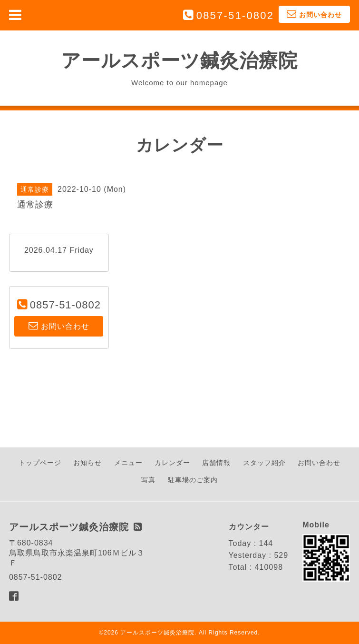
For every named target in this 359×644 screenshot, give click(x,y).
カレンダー (172, 463)
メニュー (128, 463)
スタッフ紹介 (264, 463)
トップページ (40, 463)
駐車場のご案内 (193, 480)
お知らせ (87, 463)
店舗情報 (216, 463)
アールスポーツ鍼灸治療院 (179, 60)
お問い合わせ (319, 463)
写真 (148, 480)
